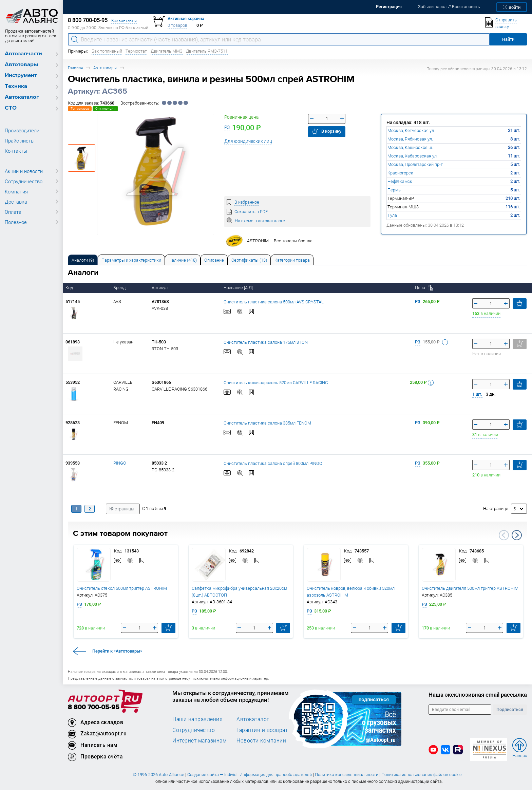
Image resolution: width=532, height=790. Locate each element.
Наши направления (197, 719)
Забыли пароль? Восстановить (449, 7)
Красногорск (400, 173)
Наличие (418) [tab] (183, 260)
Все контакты (124, 21)
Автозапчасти (23, 54)
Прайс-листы (20, 140)
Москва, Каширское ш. (410, 147)
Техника (16, 86)
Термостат (136, 51)
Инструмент (21, 76)
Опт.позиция (105, 108)
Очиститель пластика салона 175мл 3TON (266, 342)
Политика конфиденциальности (347, 775)
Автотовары (21, 65)
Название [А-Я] (239, 288)
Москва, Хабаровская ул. (413, 156)
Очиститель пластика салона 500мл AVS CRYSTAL (274, 302)
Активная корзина (186, 18)
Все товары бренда (293, 241)
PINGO (120, 463)
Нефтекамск (400, 181)
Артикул (160, 288)
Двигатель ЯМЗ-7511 (207, 51)
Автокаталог (22, 97)
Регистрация (389, 7)
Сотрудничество (24, 181)
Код (70, 288)
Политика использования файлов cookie (422, 775)
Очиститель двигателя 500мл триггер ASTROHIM (470, 588)
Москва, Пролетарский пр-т (415, 164)
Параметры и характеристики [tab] (131, 260)
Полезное (16, 222)
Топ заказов (80, 108)
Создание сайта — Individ (212, 775)
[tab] (83, 260)
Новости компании (261, 740)
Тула (392, 215)
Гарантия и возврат (262, 730)
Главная (75, 68)
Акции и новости (24, 171)
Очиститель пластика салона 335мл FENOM (267, 423)
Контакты (16, 151)
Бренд (120, 288)
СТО (11, 108)
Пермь (394, 190)
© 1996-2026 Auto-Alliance (159, 775)
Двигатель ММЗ (167, 51)
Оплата (13, 212)
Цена (424, 288)
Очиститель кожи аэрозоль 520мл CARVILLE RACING (276, 383)
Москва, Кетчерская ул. (411, 130)
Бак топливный (107, 51)
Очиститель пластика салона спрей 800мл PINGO (273, 463)
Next (517, 535)
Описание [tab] (214, 260)
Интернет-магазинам (199, 740)
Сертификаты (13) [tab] (249, 260)
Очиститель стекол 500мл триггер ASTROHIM (122, 588)
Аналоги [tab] (83, 260)
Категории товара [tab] (292, 260)
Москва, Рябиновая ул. (410, 139)
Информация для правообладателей (276, 775)
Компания (16, 191)
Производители (22, 130)
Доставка (16, 202)
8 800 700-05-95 (94, 707)
